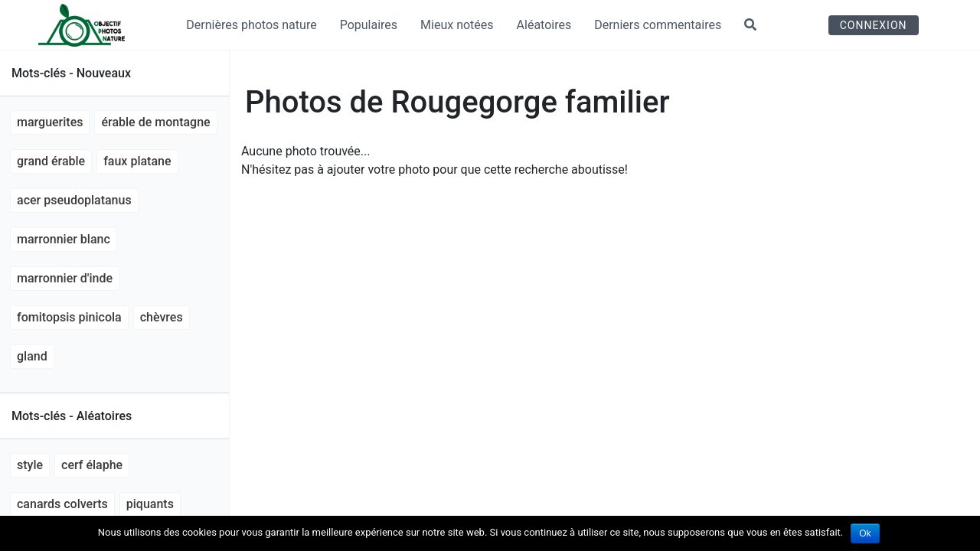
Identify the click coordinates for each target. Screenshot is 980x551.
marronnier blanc (64, 239)
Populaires (369, 25)
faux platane (137, 161)
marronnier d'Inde (65, 278)
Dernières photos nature (251, 25)
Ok (865, 533)
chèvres (162, 317)
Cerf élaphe (92, 465)
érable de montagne (155, 122)
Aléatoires (544, 25)
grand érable (51, 161)
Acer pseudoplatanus (74, 200)
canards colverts (62, 504)
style (30, 465)
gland (32, 356)
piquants (150, 504)
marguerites (50, 122)
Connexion (874, 25)
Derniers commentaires (658, 25)
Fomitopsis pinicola (69, 317)
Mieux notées (457, 25)
